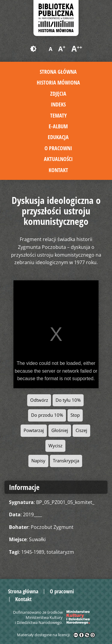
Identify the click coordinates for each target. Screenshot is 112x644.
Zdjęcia (58, 94)
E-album (58, 126)
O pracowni (58, 148)
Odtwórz (39, 400)
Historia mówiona (58, 82)
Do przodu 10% (47, 415)
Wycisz (55, 446)
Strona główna (58, 72)
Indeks (58, 104)
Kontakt (58, 170)
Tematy (58, 115)
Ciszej (81, 430)
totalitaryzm (60, 552)
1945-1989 (33, 552)
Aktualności (58, 159)
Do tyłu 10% (68, 400)
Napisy (38, 461)
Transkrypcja (66, 461)
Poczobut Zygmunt (52, 527)
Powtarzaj (34, 430)
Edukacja (58, 137)
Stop (75, 415)
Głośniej (60, 430)
